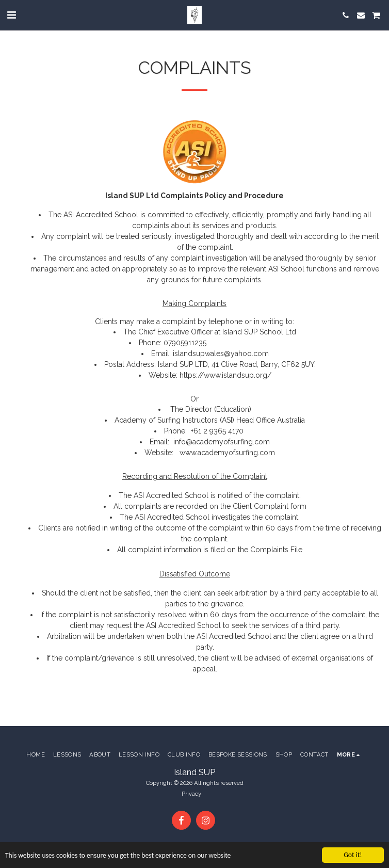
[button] (11, 15)
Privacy (191, 794)
